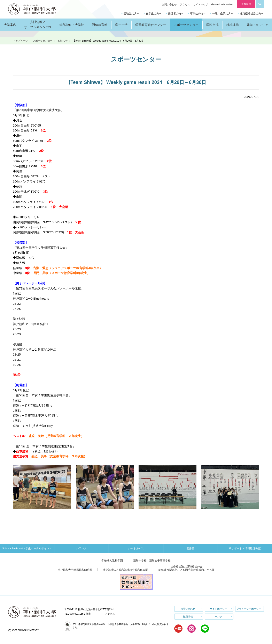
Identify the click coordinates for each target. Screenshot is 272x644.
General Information (222, 5)
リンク (218, 616)
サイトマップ (201, 5)
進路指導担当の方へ (252, 13)
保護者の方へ (176, 13)
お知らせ (63, 41)
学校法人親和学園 (112, 561)
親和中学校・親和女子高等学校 (152, 561)
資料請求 (246, 4)
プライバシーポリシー (249, 609)
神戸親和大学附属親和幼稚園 (75, 570)
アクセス (185, 5)
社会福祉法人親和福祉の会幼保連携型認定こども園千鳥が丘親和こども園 (186, 568)
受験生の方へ (132, 13)
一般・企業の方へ (223, 13)
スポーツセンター (43, 41)
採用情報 (188, 616)
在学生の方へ (154, 13)
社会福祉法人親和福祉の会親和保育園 (125, 570)
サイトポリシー (218, 609)
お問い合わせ (169, 5)
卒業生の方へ (198, 13)
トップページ (20, 41)
